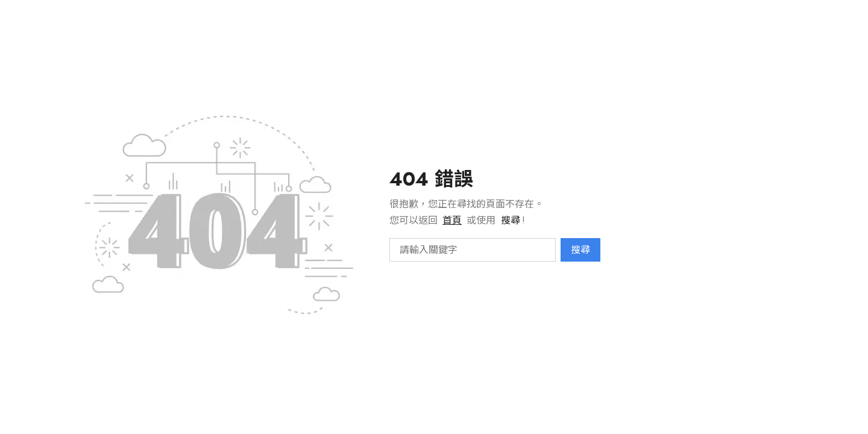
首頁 (452, 220)
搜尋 (580, 250)
